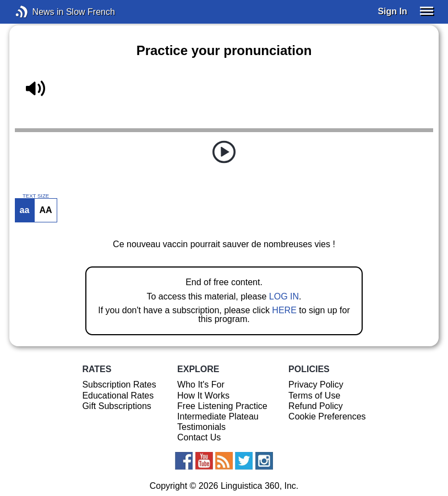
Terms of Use (314, 396)
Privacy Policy (316, 385)
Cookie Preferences (327, 416)
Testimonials (201, 427)
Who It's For (201, 385)
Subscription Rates (119, 385)
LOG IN (284, 296)
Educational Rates (118, 396)
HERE (284, 310)
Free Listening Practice (222, 406)
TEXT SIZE (36, 196)
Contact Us (199, 437)
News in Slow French (38, 12)
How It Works (203, 396)
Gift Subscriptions (116, 406)
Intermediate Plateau (218, 416)
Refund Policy (316, 406)
